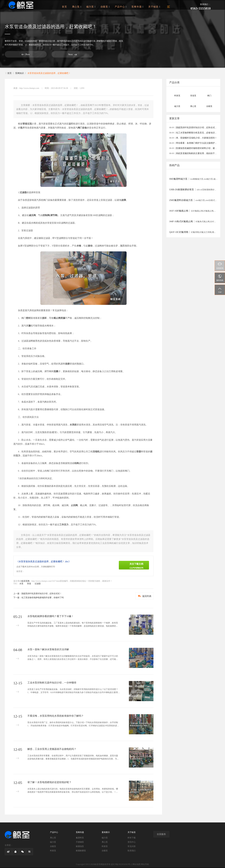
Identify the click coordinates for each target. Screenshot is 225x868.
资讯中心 (132, 842)
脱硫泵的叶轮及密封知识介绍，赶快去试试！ (42, 594)
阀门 (80, 128)
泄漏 (63, 318)
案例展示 (106, 833)
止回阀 (74, 506)
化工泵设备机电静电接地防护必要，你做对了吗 (43, 598)
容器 (139, 452)
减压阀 (32, 216)
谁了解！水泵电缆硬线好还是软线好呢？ (51, 783)
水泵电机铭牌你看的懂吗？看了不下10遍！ (52, 617)
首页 (70, 7)
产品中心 (123, 7)
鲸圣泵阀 (25, 581)
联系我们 (132, 851)
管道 (21, 41)
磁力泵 (95, 7)
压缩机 (96, 452)
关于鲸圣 (155, 7)
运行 (71, 124)
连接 (67, 364)
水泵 (15, 41)
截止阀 (57, 318)
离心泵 (82, 7)
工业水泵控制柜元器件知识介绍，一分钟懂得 (53, 683)
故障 (124, 200)
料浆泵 (53, 851)
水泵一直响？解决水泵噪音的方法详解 (49, 650)
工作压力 (64, 525)
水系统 (73, 425)
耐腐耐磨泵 (81, 851)
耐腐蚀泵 (80, 847)
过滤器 (28, 41)
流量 (56, 372)
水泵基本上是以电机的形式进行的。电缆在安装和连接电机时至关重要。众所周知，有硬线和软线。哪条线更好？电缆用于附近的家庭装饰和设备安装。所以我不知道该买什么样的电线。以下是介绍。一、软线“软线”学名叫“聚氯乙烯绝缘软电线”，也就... (73, 793)
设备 (85, 128)
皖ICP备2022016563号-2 (121, 865)
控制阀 (46, 216)
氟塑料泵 (80, 838)
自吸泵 (109, 7)
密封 (28, 318)
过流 (29, 124)
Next (42, 54)
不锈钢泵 (80, 842)
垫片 (23, 128)
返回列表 (142, 596)
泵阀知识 (20, 73)
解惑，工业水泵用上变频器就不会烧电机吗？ (53, 749)
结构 (77, 463)
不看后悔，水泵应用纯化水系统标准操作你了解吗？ (57, 716)
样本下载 (132, 838)
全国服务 (161, 834)
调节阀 (54, 216)
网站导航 (145, 865)
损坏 (44, 318)
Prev (15, 54)
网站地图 (136, 865)
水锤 (79, 246)
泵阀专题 (139, 7)
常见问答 (132, 847)
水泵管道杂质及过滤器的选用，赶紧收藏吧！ (51, 73)
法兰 (122, 246)
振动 (90, 246)
